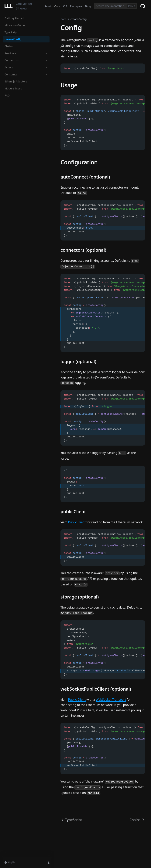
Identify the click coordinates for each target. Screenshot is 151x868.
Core (57, 6)
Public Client (77, 522)
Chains (9, 46)
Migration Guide (15, 25)
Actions (26, 67)
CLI (65, 6)
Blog (88, 6)
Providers (26, 53)
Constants (26, 74)
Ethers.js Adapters (16, 81)
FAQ (7, 95)
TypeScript (11, 32)
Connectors (26, 60)
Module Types (13, 88)
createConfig (13, 39)
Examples (76, 6)
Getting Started (14, 18)
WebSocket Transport (111, 700)
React (48, 6)
